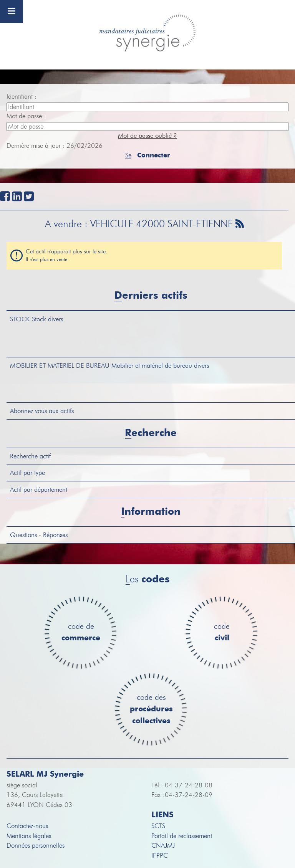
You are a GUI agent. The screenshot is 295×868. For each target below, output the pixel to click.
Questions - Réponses (39, 535)
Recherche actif (30, 456)
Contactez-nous (27, 826)
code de (81, 632)
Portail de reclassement (182, 836)
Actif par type (27, 473)
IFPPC (160, 856)
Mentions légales (29, 836)
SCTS (158, 826)
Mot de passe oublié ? (147, 136)
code (222, 632)
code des (151, 709)
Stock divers (36, 319)
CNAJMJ (163, 846)
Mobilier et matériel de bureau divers (109, 366)
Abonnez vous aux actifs (42, 411)
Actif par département (39, 490)
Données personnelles (36, 846)
